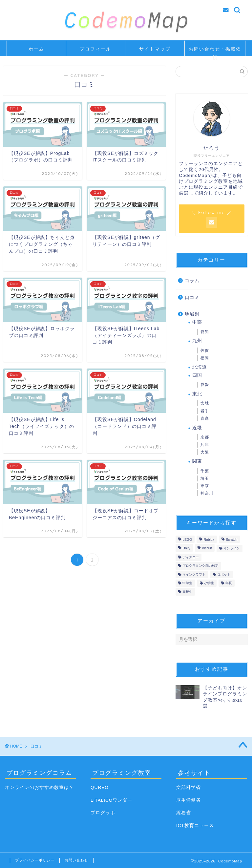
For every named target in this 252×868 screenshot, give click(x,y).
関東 (197, 461)
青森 (205, 418)
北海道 (200, 367)
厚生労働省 (189, 800)
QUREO (100, 787)
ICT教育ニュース (195, 826)
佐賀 (205, 350)
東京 (205, 486)
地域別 (192, 314)
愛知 (205, 332)
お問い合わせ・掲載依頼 (215, 51)
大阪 (205, 452)
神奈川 (207, 493)
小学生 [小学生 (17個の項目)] (209, 583)
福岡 (205, 358)
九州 (197, 341)
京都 (205, 437)
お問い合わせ (76, 860)
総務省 (184, 813)
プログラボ (103, 813)
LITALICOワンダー (111, 800)
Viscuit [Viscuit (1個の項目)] (207, 549)
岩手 (205, 411)
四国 (197, 375)
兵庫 (205, 445)
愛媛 (205, 385)
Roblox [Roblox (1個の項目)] (209, 540)
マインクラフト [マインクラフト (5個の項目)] (194, 574)
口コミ (192, 297)
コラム (192, 281)
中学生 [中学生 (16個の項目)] (187, 583)
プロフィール (95, 49)
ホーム (36, 49)
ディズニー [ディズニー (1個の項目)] (191, 557)
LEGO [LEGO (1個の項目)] (187, 540)
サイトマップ (155, 49)
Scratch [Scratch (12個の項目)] (231, 540)
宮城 (205, 403)
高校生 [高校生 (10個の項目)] (187, 592)
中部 (197, 322)
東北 (197, 394)
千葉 (205, 471)
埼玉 (205, 478)
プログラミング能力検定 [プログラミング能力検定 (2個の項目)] (200, 566)
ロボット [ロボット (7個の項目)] (224, 574)
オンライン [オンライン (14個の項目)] (232, 549)
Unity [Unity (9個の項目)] (186, 549)
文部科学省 (189, 787)
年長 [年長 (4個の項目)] (229, 583)
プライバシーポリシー (35, 860)
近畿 (197, 428)
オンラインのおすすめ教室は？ (39, 787)
